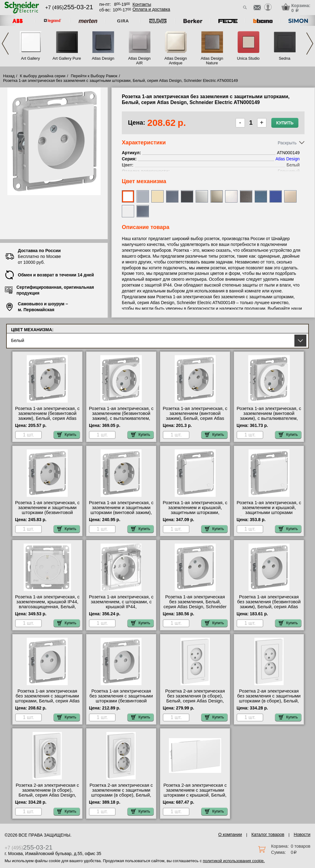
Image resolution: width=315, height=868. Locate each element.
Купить (285, 123)
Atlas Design (103, 58)
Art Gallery (30, 58)
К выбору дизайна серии (43, 76)
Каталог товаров (268, 834)
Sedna (285, 58)
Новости (302, 834)
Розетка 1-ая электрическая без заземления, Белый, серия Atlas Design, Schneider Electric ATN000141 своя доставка (195, 607)
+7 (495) (69, 8)
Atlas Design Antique (176, 61)
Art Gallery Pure (67, 58)
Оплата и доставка (151, 9)
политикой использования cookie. (234, 861)
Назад (9, 76)
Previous (5, 44)
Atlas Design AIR (140, 61)
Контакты (142, 4)
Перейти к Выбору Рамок (94, 76)
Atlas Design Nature (212, 61)
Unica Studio (248, 58)
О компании (230, 834)
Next (310, 44)
